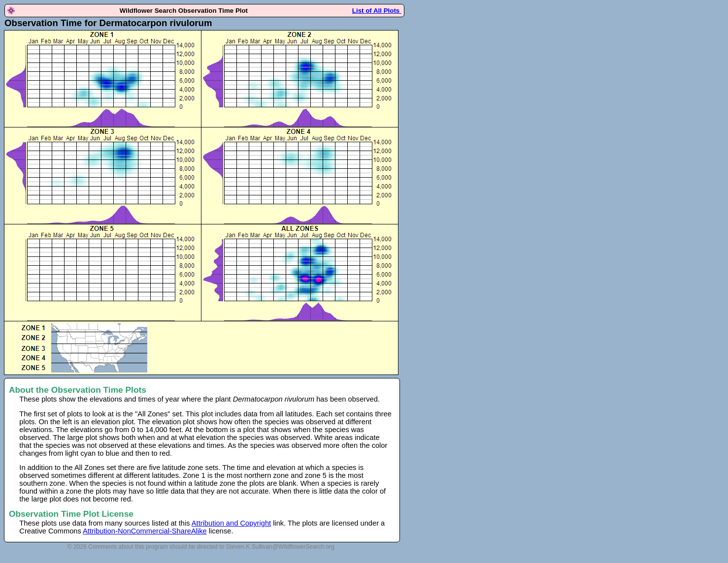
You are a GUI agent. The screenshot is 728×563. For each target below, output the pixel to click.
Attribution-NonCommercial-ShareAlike (145, 531)
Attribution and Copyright (231, 523)
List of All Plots (377, 11)
